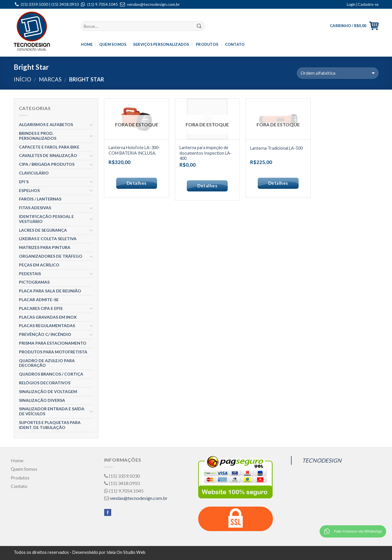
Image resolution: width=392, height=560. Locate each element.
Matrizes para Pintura (45, 247)
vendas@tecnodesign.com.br (153, 4)
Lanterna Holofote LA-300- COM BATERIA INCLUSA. (134, 150)
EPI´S (24, 182)
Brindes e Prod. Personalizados (38, 136)
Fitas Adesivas (35, 208)
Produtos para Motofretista (53, 352)
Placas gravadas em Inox (48, 317)
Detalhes (137, 183)
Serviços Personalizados (161, 44)
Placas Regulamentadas (47, 326)
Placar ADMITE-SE (39, 300)
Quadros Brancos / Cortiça (51, 374)
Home (87, 44)
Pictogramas (34, 282)
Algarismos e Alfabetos (46, 124)
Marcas (50, 79)
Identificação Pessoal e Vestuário (46, 219)
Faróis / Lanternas (40, 199)
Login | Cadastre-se (363, 4)
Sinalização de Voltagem (48, 391)
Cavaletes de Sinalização (48, 155)
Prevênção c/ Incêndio (45, 334)
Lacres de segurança (43, 230)
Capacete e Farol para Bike (49, 147)
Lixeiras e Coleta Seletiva (48, 239)
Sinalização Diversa (42, 400)
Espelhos (29, 190)
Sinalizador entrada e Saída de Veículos (52, 411)
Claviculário (34, 173)
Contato (235, 44)
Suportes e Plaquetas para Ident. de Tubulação (50, 425)
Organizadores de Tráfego (51, 256)
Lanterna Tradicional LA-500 (276, 148)
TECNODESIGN (322, 460)
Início (22, 79)
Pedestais (30, 274)
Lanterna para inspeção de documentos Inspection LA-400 (206, 153)
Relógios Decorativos (45, 383)
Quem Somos (113, 44)
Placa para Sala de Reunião (50, 291)
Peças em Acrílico (39, 265)
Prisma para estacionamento (53, 343)
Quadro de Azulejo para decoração (47, 363)
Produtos (207, 44)
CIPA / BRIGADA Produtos (47, 164)
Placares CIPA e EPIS (41, 308)
